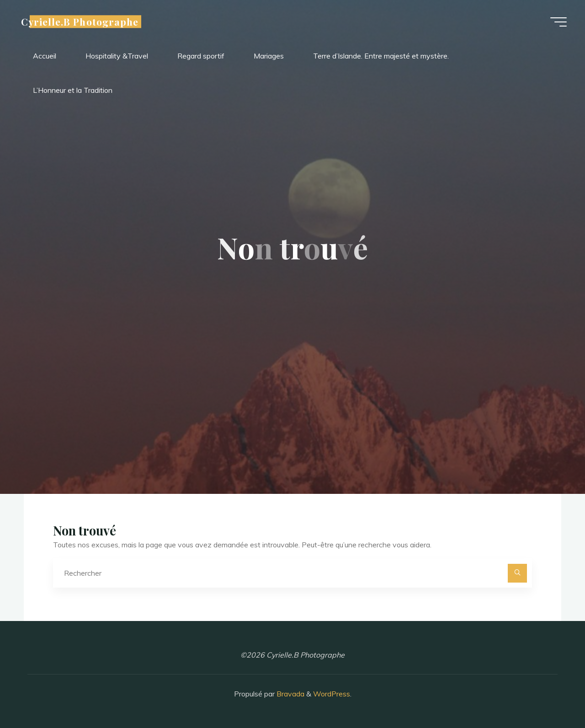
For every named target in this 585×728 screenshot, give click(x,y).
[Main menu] (558, 22)
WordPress (332, 694)
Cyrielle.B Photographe (80, 21)
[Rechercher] (517, 573)
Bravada (290, 694)
